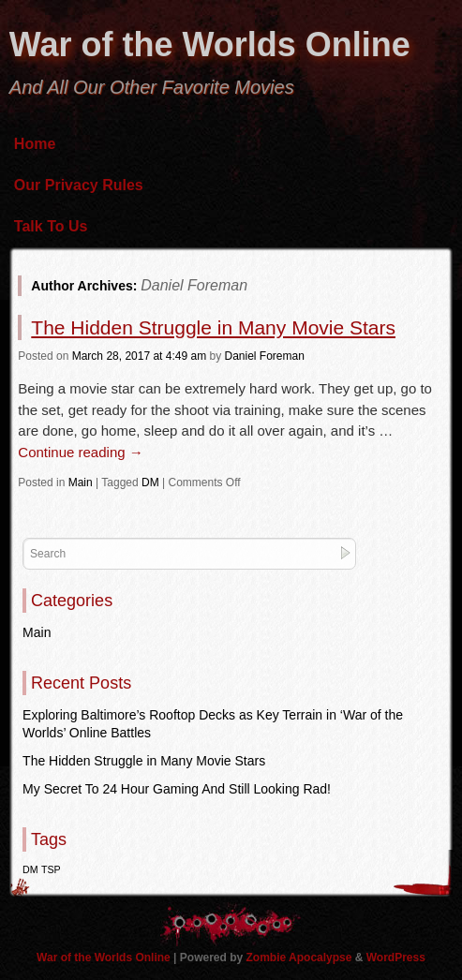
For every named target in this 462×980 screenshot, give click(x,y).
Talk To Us (51, 226)
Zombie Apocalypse (301, 958)
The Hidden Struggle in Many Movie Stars (213, 327)
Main (81, 483)
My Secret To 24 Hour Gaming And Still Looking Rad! (177, 789)
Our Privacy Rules (79, 185)
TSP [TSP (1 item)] (51, 869)
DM (150, 483)
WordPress (396, 958)
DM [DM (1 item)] (30, 869)
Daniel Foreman (194, 285)
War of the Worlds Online (210, 45)
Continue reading (80, 452)
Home (35, 144)
